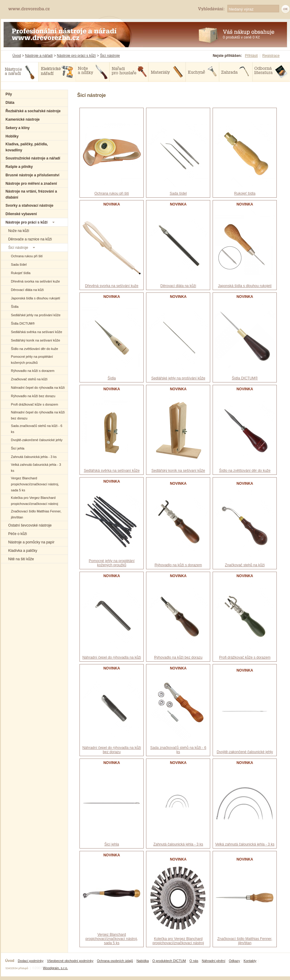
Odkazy (234, 961)
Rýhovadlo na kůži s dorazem (33, 371)
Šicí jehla (18, 448)
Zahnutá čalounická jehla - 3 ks (34, 457)
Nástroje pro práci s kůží (76, 56)
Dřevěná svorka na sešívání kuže (35, 281)
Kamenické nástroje (22, 119)
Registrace (271, 56)
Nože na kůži (19, 231)
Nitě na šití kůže (21, 559)
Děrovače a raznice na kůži (30, 239)
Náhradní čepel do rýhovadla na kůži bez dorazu (112, 750)
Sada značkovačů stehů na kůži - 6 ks (178, 750)
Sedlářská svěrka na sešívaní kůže (36, 332)
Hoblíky (12, 136)
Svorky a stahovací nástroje (29, 206)
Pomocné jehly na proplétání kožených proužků (112, 563)
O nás (194, 961)
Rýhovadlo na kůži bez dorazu (33, 396)
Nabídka (143, 961)
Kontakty (250, 961)
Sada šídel (19, 264)
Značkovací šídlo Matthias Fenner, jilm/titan (245, 941)
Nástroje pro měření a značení (31, 184)
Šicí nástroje (110, 56)
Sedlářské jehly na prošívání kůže (36, 315)
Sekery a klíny (17, 128)
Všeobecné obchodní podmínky (70, 961)
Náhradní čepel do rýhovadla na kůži (38, 388)
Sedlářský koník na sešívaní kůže (35, 340)
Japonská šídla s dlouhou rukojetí (35, 298)
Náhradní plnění (214, 961)
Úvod (17, 56)
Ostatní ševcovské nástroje (30, 525)
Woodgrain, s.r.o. (56, 968)
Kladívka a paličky (23, 551)
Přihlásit (251, 56)
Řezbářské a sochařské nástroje (33, 111)
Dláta (10, 103)
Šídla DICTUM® (23, 323)
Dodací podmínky (31, 961)
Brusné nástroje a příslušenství (32, 175)
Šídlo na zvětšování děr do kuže (34, 349)
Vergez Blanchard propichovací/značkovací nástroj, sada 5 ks (35, 484)
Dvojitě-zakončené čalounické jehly (37, 440)
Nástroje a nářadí (39, 56)
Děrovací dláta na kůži (27, 290)
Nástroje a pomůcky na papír (31, 542)
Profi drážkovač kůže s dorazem (34, 404)
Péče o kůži (17, 534)
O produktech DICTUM (169, 961)
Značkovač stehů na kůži (29, 379)
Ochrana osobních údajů (115, 961)
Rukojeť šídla (21, 273)
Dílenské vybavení (21, 214)
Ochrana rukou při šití (27, 256)
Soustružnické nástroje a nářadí (33, 158)
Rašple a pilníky (19, 167)
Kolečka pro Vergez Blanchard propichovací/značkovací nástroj (178, 941)
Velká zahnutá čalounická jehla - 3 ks (245, 844)
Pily (9, 94)
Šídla (15, 307)
